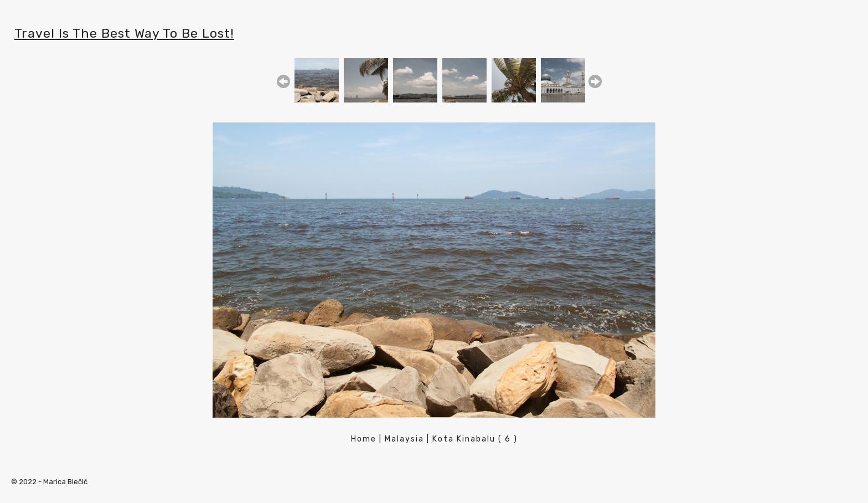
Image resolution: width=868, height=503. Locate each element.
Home (364, 439)
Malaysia (404, 439)
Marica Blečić (65, 482)
